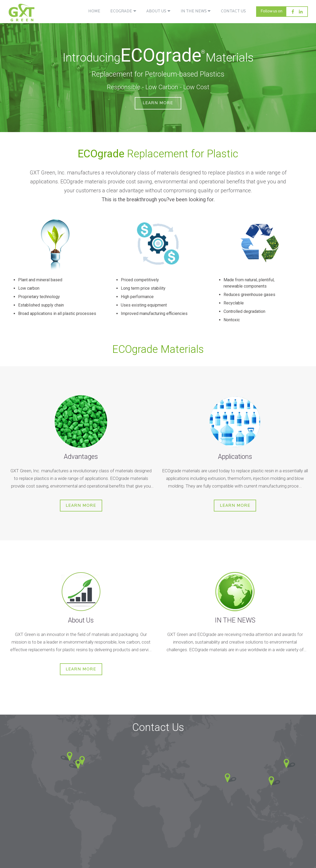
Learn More (158, 105)
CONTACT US (233, 11)
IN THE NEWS (194, 11)
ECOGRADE (121, 11)
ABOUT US (156, 11)
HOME (94, 11)
